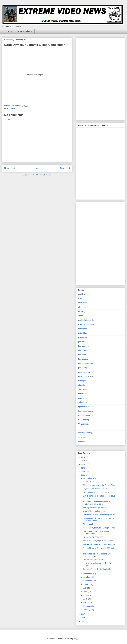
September (88, 581)
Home (10, 31)
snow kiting (83, 394)
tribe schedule (89, 481)
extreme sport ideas (86, 324)
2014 (84, 464)
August (86, 584)
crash (81, 316)
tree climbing (84, 420)
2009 (84, 472)
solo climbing (84, 402)
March (86, 602)
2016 (84, 457)
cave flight (82, 303)
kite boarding (84, 346)
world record (83, 441)
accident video (84, 294)
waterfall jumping (85, 433)
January (87, 610)
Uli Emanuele (84, 424)
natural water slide (86, 363)
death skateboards (86, 320)
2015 (84, 461)
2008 (84, 475)
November (88, 574)
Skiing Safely (88, 524)
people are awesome (87, 372)
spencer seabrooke (86, 407)
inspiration (83, 329)
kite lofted (82, 355)
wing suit (82, 437)
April (85, 599)
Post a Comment (14, 120)
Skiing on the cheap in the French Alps (99, 485)
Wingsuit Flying (25, 31)
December (88, 478)
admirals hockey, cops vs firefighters (98, 541)
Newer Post (10, 168)
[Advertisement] (37, 143)
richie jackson (84, 381)
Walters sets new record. (93, 560)
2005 (84, 621)
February (87, 606)
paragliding (83, 368)
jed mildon (83, 333)
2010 (84, 468)
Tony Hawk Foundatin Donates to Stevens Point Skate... (97, 503)
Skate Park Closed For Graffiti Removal (99, 544)
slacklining (83, 389)
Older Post (65, 168)
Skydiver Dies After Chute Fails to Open (99, 489)
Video (13, 108)
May (85, 595)
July (85, 588)
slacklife (82, 385)
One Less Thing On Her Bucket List (97, 569)
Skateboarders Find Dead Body (96, 492)
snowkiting (83, 398)
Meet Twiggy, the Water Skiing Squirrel (99, 528)
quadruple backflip (86, 376)
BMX (80, 298)
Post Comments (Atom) (42, 175)
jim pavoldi (83, 337)
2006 (84, 618)
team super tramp (86, 411)
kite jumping (83, 350)
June (86, 592)
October (87, 577)
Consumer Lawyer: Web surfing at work (99, 515)
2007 (84, 614)
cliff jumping (83, 307)
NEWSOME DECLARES (93, 537)
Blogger (76, 639)
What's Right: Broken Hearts (95, 511)
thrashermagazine (86, 415)
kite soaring (83, 359)
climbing (82, 311)
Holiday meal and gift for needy (96, 507)
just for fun (83, 342)
